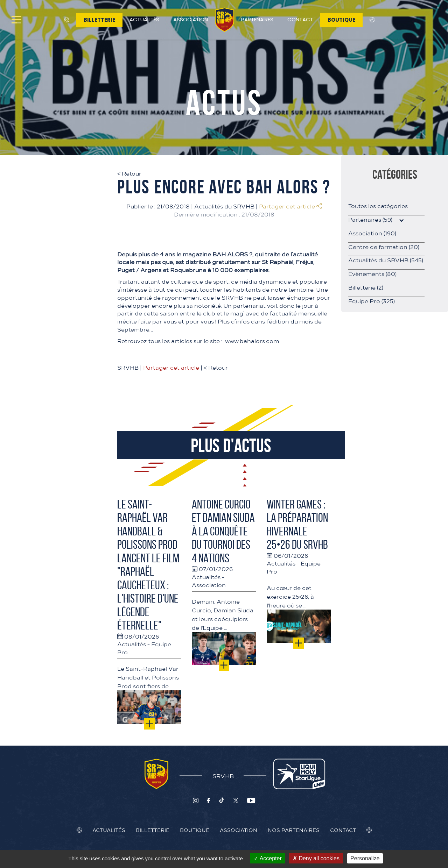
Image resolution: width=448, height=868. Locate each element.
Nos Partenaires (294, 830)
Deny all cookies (316, 858)
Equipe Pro (372, 301)
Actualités (144, 19)
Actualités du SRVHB (224, 206)
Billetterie (99, 20)
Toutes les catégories (378, 206)
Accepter (268, 858)
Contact (300, 19)
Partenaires (257, 19)
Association (191, 19)
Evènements (372, 273)
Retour (129, 173)
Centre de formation (384, 247)
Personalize (365, 858)
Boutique (341, 20)
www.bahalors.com (252, 341)
